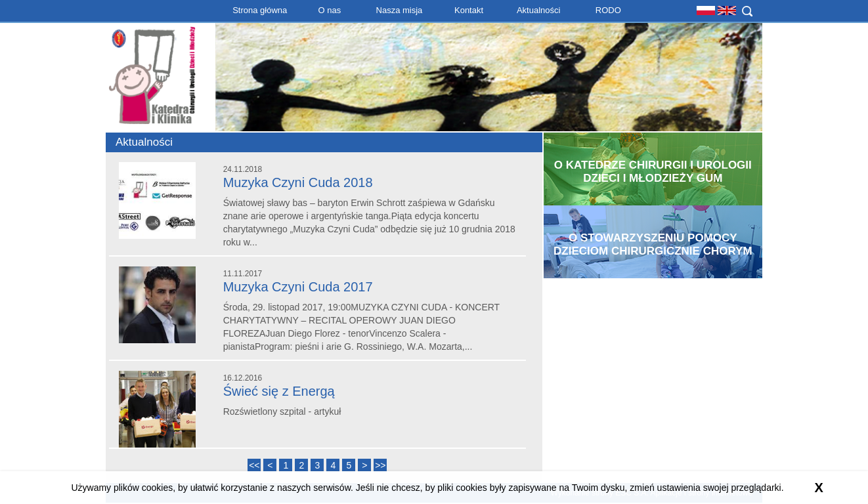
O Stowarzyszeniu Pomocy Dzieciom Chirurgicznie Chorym (653, 244)
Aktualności (538, 10)
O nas (329, 10)
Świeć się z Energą (279, 391)
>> (380, 465)
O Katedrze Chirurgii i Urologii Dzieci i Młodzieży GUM (653, 172)
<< (254, 465)
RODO (608, 10)
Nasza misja (400, 10)
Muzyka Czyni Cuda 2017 (298, 287)
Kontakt (469, 10)
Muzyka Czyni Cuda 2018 (298, 182)
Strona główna (260, 10)
